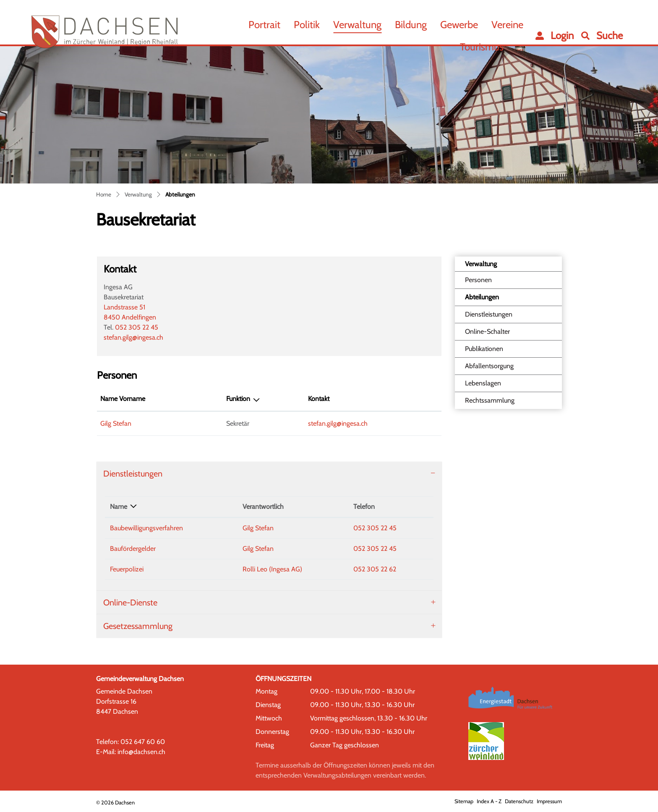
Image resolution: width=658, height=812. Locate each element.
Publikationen (484, 349)
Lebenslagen (483, 383)
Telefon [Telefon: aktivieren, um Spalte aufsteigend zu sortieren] (364, 507)
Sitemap (464, 801)
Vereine (507, 25)
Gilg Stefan (116, 423)
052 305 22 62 (375, 569)
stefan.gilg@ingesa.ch (133, 337)
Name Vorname (123, 399)
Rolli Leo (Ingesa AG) (272, 569)
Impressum (549, 801)
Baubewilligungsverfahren (146, 528)
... (520, 47)
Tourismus (482, 47)
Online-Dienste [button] (130, 602)
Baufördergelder (133, 549)
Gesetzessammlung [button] (138, 626)
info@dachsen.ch (141, 752)
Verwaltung (357, 25)
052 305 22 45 (137, 327)
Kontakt (319, 399)
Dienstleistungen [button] (133, 474)
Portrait (264, 25)
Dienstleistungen (489, 314)
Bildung (411, 25)
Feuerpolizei (127, 569)
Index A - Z (489, 801)
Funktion (238, 399)
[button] (602, 36)
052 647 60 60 (143, 742)
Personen (478, 280)
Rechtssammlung (490, 400)
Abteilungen (486, 299)
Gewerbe (459, 25)
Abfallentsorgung (489, 366)
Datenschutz (519, 801)
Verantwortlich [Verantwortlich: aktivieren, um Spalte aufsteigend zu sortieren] (263, 507)
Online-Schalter (487, 331)
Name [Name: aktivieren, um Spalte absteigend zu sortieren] (119, 507)
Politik (307, 25)
